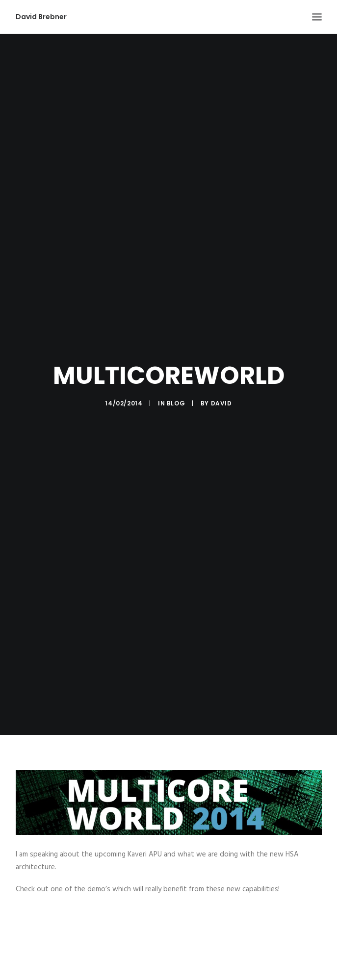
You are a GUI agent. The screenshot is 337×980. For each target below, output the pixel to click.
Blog (176, 396)
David (221, 396)
